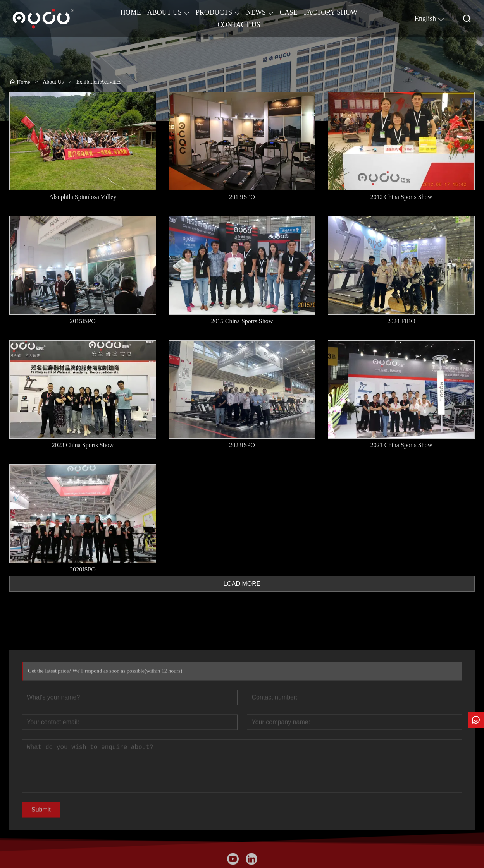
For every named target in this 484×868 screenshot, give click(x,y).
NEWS (256, 12)
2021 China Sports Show (401, 445)
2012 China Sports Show (401, 197)
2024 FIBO (401, 321)
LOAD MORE (242, 584)
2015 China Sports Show (242, 321)
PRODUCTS (214, 12)
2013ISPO (242, 197)
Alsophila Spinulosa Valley (83, 197)
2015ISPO (83, 321)
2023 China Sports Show (83, 445)
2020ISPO (83, 569)
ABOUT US (164, 12)
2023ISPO (242, 445)
